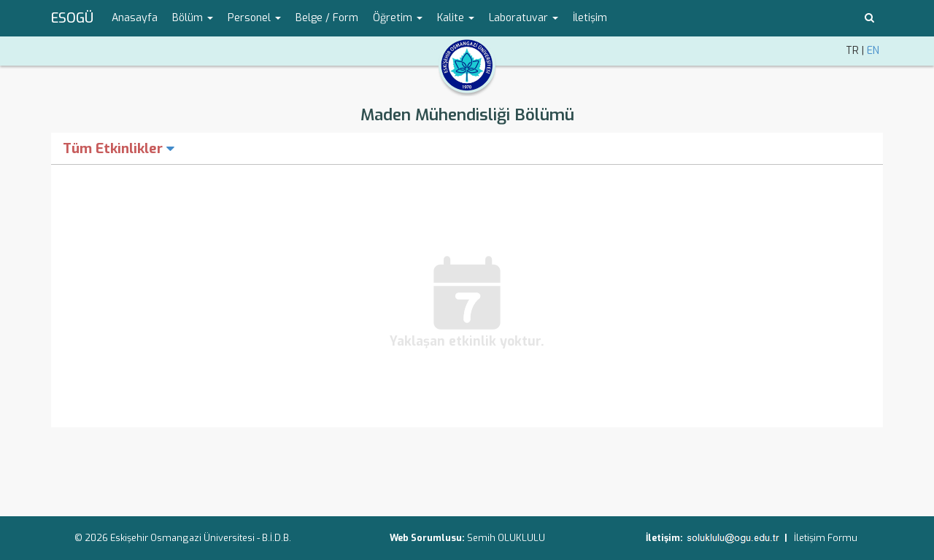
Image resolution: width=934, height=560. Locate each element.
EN (873, 51)
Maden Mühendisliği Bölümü (467, 115)
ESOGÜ (72, 18)
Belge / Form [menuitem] (327, 18)
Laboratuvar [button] (524, 18)
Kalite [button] (456, 18)
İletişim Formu (826, 538)
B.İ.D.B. (277, 538)
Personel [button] (254, 18)
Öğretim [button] (398, 18)
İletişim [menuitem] (590, 18)
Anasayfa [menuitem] (135, 18)
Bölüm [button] (193, 18)
